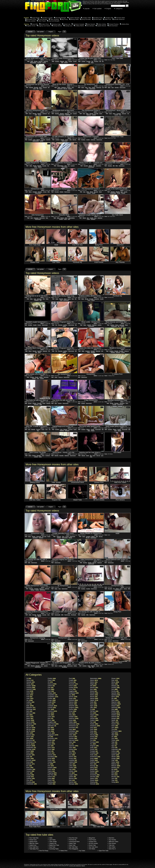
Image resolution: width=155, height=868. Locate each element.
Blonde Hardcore (119, 19)
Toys (115, 738)
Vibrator (115, 757)
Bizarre (30, 737)
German (117, 87)
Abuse (83, 866)
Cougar (52, 700)
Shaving (94, 782)
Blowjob (62, 61)
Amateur (57, 61)
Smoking (115, 688)
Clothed (51, 686)
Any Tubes (81, 851)
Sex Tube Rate (73, 847)
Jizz (72, 751)
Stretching (116, 708)
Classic (51, 680)
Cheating (35, 192)
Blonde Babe (98, 19)
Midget (93, 684)
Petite (94, 733)
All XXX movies (93, 843)
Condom (51, 698)
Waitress (115, 764)
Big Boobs (68, 115)
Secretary (94, 777)
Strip (115, 709)
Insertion (73, 738)
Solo (47, 218)
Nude (93, 702)
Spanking (93, 219)
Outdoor (34, 378)
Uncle (114, 748)
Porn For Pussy (43, 851)
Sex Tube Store (93, 847)
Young (39, 115)
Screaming (95, 775)
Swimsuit (115, 717)
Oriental (94, 718)
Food (72, 678)
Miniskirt (94, 688)
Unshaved (116, 753)
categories (119, 9)
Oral (42, 666)
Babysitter (31, 708)
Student (115, 711)
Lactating (73, 760)
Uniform (115, 751)
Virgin (115, 760)
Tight (115, 733)
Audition (65, 325)
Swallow (116, 715)
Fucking (66, 63)
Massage (73, 784)
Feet (51, 766)
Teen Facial (42, 21)
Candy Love (69, 26)
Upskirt (93, 87)
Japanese (100, 218)
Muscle (94, 697)
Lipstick (72, 777)
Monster (94, 693)
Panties (94, 724)
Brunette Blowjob (61, 18)
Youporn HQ (52, 843)
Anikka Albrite (80, 26)
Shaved (94, 780)
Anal (84, 114)
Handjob (40, 61)
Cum (102, 455)
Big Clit (30, 726)
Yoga (114, 780)
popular (87, 9)
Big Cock (44, 536)
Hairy (66, 61)
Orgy (93, 717)
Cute (51, 715)
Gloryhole (73, 706)
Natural (40, 167)
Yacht (114, 778)
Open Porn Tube (103, 851)
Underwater (116, 749)
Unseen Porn (92, 842)
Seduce (94, 778)
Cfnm (30, 780)
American (98, 351)
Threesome (116, 731)
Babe (32, 61)
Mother (93, 431)
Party (127, 403)
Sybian (115, 720)
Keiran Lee (67, 24)
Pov (49, 114)
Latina (72, 766)
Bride (92, 63)
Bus (29, 766)
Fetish (51, 769)
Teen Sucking (54, 19)
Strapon (115, 706)
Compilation (53, 697)
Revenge (94, 766)
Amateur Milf (109, 18)
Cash (29, 773)
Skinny (115, 682)
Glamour (73, 702)
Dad (50, 718)
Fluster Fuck (32, 840)
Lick (72, 773)
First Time (52, 775)
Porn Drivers (112, 843)
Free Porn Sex (73, 838)
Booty (30, 753)
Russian (123, 193)
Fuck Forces (92, 840)
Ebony (117, 325)
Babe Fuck (108, 19)
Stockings (97, 299)
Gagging (73, 691)
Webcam (116, 766)
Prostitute (94, 753)
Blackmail (31, 740)
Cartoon (30, 771)
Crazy (51, 704)
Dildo (51, 729)
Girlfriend (45, 114)
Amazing (45, 87)
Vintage (70, 61)
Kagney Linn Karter (44, 26)
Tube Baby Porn (33, 849)
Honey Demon (58, 26)
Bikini (30, 733)
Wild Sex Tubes (33, 843)
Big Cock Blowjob (54, 21)
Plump (94, 738)
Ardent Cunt (32, 845)
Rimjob (94, 769)
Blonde (36, 61)
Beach (91, 192)
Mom (89, 431)
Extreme (52, 755)
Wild (114, 775)
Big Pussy (65, 19)
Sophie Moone (102, 26)
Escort (51, 749)
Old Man (94, 711)
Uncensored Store (74, 842)
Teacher (115, 724)
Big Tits (65, 89)
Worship (115, 777)
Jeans (72, 748)
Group (73, 711)
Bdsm (30, 192)
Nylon (94, 706)
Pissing (94, 737)
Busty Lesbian (31, 21)
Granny (73, 709)
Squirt (115, 700)
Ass (88, 218)
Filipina (51, 771)
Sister (115, 680)
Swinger (115, 718)
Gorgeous (74, 708)
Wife (36, 115)
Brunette (36, 87)
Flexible (51, 784)
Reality (94, 760)
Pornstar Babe (121, 18)
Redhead (94, 325)
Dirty (51, 731)
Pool (93, 740)
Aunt (29, 704)
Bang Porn (91, 838)
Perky (93, 731)
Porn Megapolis (73, 849)
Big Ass (74, 140)
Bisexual (30, 735)
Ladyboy (73, 762)
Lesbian (83, 61)
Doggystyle (60, 89)
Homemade (113, 193)
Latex (72, 764)
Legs (72, 769)
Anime (30, 693)
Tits (92, 61)
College (52, 693)
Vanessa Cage (56, 24)
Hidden (41, 377)
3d (29, 678)
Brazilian (93, 352)
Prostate (94, 751)
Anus (30, 695)
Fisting (51, 778)
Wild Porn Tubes (113, 842)
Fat (50, 764)
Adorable (31, 682)
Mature (90, 166)
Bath (122, 192)
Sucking (46, 666)
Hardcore (46, 61)
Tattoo (115, 722)
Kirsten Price (45, 24)
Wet (41, 300)
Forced (72, 682)
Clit (50, 682)
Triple (114, 742)
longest (109, 9)
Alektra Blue (125, 24)
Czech (51, 717)
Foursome (73, 684)
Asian (83, 87)
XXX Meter (91, 849)
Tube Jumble (52, 842)
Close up (126, 351)
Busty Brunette (86, 19)
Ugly (114, 746)
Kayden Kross (31, 26)
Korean (73, 758)
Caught (30, 777)
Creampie (93, 140)
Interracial (36, 218)
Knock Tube (92, 845)
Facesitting (98, 166)
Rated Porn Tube (53, 845)
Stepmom (116, 702)
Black (126, 325)
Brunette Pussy (32, 19)
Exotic (51, 753)
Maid (41, 404)
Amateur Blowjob (74, 18)
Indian (72, 735)
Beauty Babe (75, 19)
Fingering (48, 455)
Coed (51, 691)
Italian (72, 742)
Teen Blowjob (43, 19)
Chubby (52, 678)
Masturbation (33, 63)
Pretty (94, 748)
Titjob (115, 735)
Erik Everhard (113, 26)
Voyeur (67, 140)
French (73, 686)
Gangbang (122, 403)
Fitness (51, 780)
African (30, 684)
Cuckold (73, 166)
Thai (114, 729)
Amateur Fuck (98, 18)
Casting (116, 115)
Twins (114, 744)
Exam (51, 751)
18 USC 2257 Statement (75, 866)
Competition (52, 695)
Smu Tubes (111, 847)
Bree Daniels (91, 24)
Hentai (72, 720)
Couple (44, 63)
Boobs (75, 666)
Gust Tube (51, 847)
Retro (93, 764)
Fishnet (51, 777)
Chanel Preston (114, 24)
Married (73, 782)
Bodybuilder (31, 748)
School (94, 773)
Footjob (73, 680)
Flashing (52, 782)
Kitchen (73, 757)
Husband (73, 733)
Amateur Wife (87, 18)
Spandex (115, 693)
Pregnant (60, 325)
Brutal (49, 536)
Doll (50, 737)
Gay (72, 695)
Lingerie (99, 325)
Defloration (52, 726)
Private (119, 193)
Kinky (72, 753)
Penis (94, 729)
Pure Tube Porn (33, 847)
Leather (73, 768)
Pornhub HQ (72, 840)
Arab (29, 697)
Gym (72, 713)
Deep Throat (53, 724)
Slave (115, 684)
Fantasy (52, 762)
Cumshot (119, 114)
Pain (93, 722)
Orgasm (61, 219)
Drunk (51, 742)
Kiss (72, 755)
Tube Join (111, 845)
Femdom (96, 61)
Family (51, 760)
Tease (115, 726)
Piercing (94, 735)
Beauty (93, 300)
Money (94, 691)
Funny (72, 689)
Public (94, 755)
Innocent (73, 737)
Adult (50, 838)
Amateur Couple (48, 18)
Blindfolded (31, 742)
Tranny (115, 740)
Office (93, 708)
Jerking (73, 749)
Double (51, 740)
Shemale (95, 784)
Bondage (31, 749)
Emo (51, 746)
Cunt (95, 218)
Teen (73, 87)
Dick (91, 457)
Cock (51, 689)
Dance (51, 720)
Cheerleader (32, 784)
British (117, 589)
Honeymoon (92, 89)
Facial (69, 299)
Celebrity (89, 325)
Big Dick (31, 729)
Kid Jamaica (90, 26)
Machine (73, 778)
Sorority (115, 691)
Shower (62, 140)
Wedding (36, 300)
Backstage (31, 709)
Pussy (41, 89)
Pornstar (39, 63)
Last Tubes (52, 840)
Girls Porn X (112, 849)
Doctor (51, 733)
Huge (65, 666)
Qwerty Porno (33, 842)
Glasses (73, 704)
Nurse (93, 704)
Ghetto (72, 698)
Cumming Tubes (53, 849)
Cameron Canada (79, 24)
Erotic (36, 167)
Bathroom (31, 713)
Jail (71, 744)
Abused (30, 680)
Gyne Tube (71, 845)
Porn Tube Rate (33, 838)
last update (98, 9)
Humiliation (74, 731)
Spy (114, 698)
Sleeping (115, 686)
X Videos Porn (63, 851)
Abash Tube (72, 843)
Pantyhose (99, 87)
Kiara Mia (35, 24)
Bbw (29, 715)
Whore (115, 771)
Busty (40, 87)
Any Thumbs (112, 840)
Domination (53, 738)
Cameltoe (31, 769)
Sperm (115, 697)
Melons (94, 682)
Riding (94, 768)
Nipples (94, 700)
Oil (93, 709)
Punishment (95, 757)
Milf (62, 63)
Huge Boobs (36, 18)
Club (51, 688)
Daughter (52, 722)
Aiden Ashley (102, 24)
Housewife (73, 728)
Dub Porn (111, 838)
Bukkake (30, 764)
